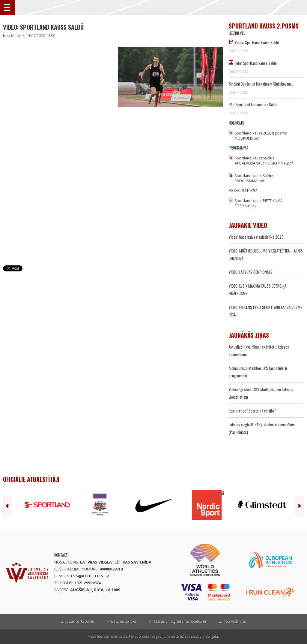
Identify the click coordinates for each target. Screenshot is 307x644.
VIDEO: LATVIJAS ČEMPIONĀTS (251, 272)
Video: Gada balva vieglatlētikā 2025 (256, 237)
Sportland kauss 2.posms (264, 26)
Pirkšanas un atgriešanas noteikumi (178, 621)
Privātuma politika (122, 621)
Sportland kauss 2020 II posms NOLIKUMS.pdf (261, 136)
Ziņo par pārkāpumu (78, 621)
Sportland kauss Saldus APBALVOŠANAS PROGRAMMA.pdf (264, 161)
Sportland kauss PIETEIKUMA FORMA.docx (259, 203)
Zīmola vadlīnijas (232, 621)
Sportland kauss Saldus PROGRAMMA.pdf (254, 178)
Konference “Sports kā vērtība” (252, 411)
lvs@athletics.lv (90, 576)
